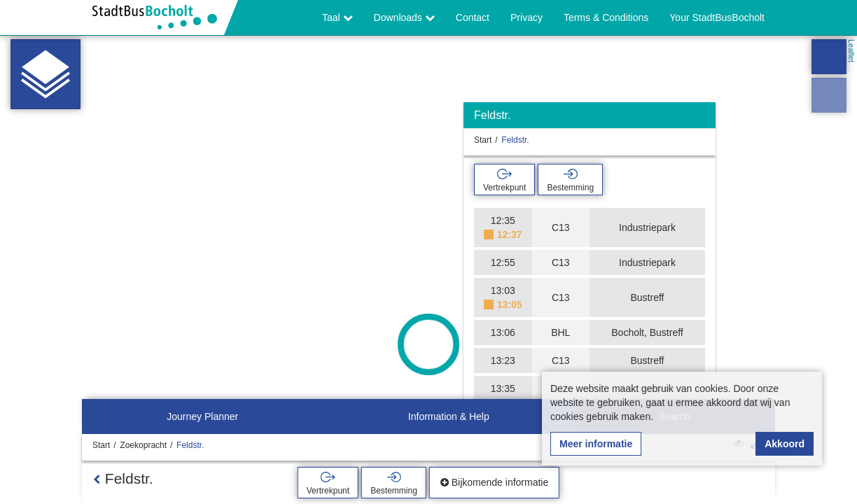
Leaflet (851, 51)
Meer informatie (596, 444)
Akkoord (785, 444)
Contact (473, 17)
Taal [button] (337, 17)
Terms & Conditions (606, 17)
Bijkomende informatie (494, 482)
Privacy (527, 17)
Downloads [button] (404, 17)
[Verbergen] (703, 119)
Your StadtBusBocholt (717, 17)
